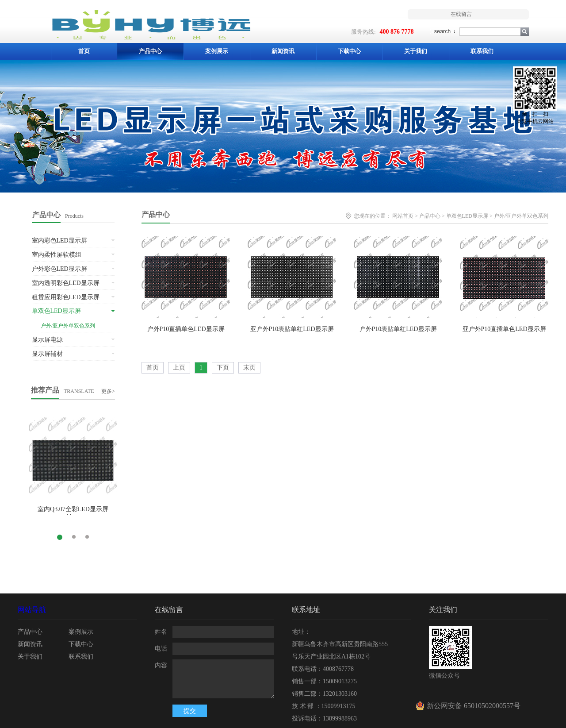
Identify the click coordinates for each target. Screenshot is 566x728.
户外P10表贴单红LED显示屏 (398, 329)
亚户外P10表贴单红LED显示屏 (292, 329)
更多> (108, 391)
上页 (179, 368)
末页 (249, 368)
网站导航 (32, 610)
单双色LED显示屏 (467, 216)
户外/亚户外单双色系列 (521, 216)
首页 (84, 51)
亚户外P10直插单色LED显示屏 (504, 329)
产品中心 (156, 214)
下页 (223, 368)
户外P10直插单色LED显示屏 (186, 329)
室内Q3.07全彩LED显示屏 (73, 509)
